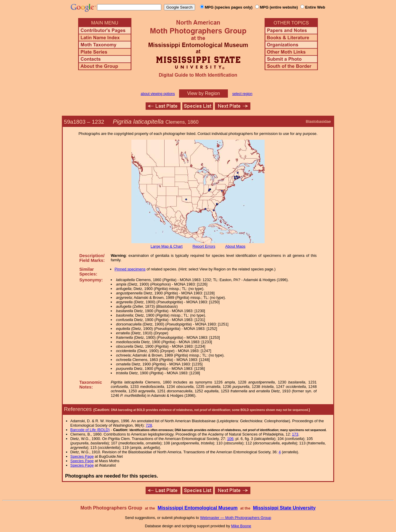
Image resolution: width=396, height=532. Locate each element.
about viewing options (158, 94)
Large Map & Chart (167, 246)
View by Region (203, 93)
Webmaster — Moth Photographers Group (236, 518)
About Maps (235, 246)
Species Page (82, 456)
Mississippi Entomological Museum (197, 508)
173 (295, 434)
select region (242, 94)
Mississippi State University (284, 508)
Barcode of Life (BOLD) (90, 430)
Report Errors (204, 246)
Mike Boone (241, 526)
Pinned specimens (130, 269)
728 (149, 425)
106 (230, 439)
